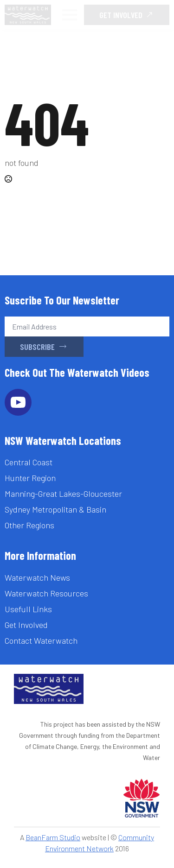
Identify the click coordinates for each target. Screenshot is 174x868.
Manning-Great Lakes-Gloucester (63, 494)
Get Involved (26, 625)
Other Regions (29, 525)
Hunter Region (30, 478)
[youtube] (18, 402)
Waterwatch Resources (46, 593)
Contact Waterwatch (41, 640)
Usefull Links (28, 609)
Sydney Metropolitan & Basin (55, 509)
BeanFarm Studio (53, 837)
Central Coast (29, 462)
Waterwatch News (37, 577)
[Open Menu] (70, 15)
